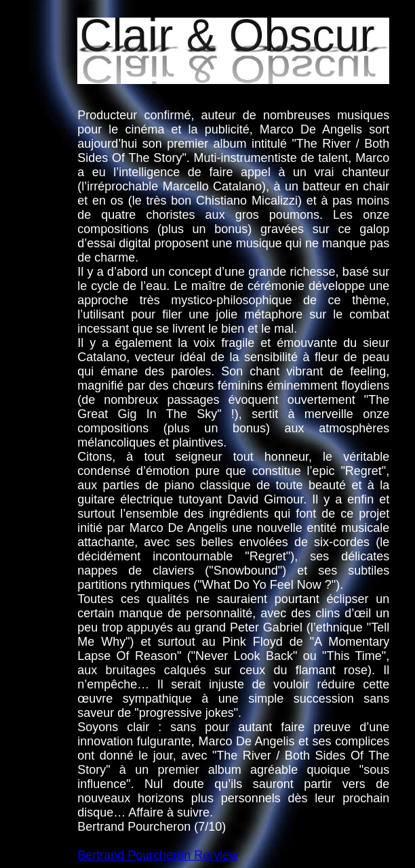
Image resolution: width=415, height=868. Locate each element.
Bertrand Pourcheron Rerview (158, 855)
